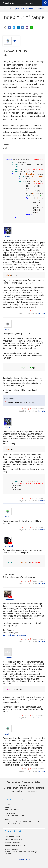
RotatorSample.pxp (15, 403)
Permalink (42, 313)
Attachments (9, 398)
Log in (23, 311)
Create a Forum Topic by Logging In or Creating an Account (23, 9)
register (30, 311)
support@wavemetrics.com (15, 635)
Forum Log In (28, 3)
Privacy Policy (24, 860)
